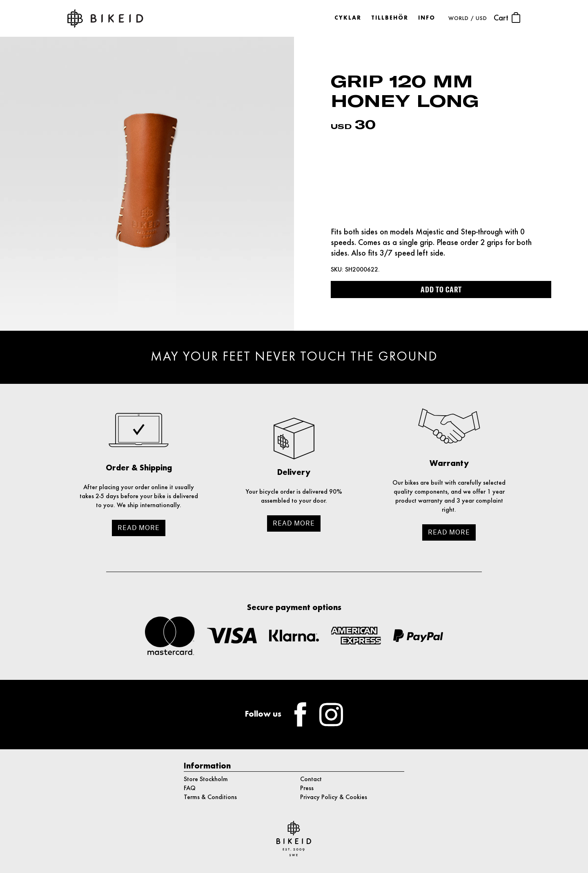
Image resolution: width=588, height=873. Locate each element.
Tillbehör (390, 18)
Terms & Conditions (210, 797)
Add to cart (441, 290)
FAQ (190, 788)
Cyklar (348, 18)
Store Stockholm (206, 779)
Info (427, 18)
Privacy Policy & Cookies (334, 797)
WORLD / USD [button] (468, 19)
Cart (507, 18)
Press (307, 788)
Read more (139, 528)
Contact (311, 779)
